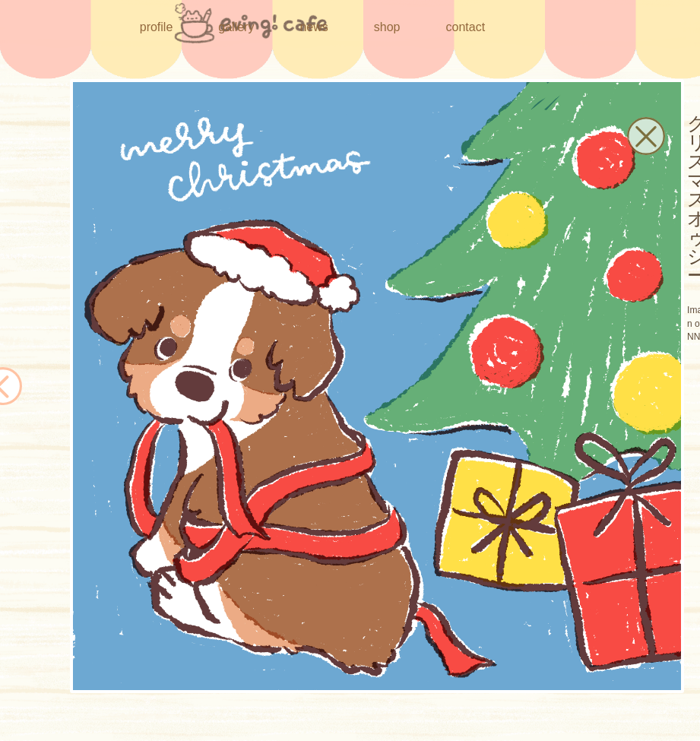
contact (466, 27)
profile (157, 27)
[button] (646, 136)
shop (387, 26)
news (314, 27)
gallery (236, 27)
